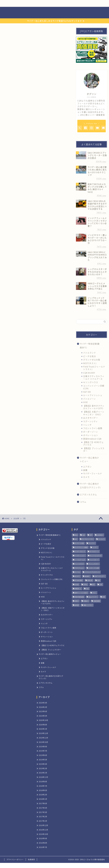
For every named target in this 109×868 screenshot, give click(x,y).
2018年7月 (43, 786)
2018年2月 (43, 795)
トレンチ (87, 425)
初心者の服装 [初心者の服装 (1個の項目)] (79, 580)
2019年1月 (43, 773)
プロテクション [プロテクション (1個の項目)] (79, 568)
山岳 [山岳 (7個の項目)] (101, 585)
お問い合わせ (69, 3)
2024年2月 (43, 707)
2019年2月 (43, 768)
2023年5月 (43, 716)
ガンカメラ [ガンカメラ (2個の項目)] (101, 539)
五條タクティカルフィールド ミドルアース (94, 377)
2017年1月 (43, 821)
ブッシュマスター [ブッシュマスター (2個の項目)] (94, 564)
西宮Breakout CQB (92, 439)
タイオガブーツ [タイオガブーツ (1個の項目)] (94, 552)
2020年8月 (43, 725)
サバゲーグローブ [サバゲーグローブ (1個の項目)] (80, 552)
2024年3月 (43, 703)
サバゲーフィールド (93, 473)
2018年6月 (43, 790)
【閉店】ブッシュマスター (94, 450)
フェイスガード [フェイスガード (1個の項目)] (94, 560)
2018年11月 (43, 777)
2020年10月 (43, 720)
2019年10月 (43, 742)
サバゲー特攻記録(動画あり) (90, 346)
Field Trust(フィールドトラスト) (94, 368)
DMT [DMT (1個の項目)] (91, 535)
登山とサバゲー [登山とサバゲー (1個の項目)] (93, 597)
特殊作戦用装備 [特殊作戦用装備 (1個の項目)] (79, 597)
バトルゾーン (89, 399)
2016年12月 (43, 825)
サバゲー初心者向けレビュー (89, 459)
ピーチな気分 (90, 356)
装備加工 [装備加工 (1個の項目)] (86, 601)
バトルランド (90, 353)
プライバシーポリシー (15, 860)
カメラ (86, 477)
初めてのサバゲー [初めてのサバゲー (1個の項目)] (100, 576)
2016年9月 (43, 838)
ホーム (12, 3)
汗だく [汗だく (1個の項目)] (94, 593)
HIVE (86, 402)
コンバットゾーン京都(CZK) (94, 387)
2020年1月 (43, 729)
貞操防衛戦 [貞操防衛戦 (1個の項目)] (97, 601)
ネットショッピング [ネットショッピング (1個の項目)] (96, 556)
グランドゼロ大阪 (92, 360)
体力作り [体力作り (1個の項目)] (77, 576)
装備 (85, 470)
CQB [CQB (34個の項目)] (83, 535)
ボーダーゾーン (91, 432)
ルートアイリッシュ (93, 395)
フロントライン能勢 (93, 428)
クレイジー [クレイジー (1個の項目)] (92, 543)
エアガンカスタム (88, 494)
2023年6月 (43, 711)
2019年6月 (43, 755)
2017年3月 (43, 812)
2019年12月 (43, 733)
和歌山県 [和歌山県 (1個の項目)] (90, 580)
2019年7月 (43, 751)
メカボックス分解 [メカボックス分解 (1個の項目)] (94, 568)
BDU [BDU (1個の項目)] (76, 535)
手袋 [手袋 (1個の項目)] (87, 589)
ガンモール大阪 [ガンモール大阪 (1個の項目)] (79, 543)
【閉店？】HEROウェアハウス (93, 443)
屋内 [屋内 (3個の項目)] (93, 585)
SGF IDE (87, 392)
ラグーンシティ (90, 421)
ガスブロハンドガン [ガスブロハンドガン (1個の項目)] (88, 539)
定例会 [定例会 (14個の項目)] (85, 585)
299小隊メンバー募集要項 (92, 115)
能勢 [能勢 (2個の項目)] (104, 597)
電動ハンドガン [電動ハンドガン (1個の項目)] (88, 605)
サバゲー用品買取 (31, 3)
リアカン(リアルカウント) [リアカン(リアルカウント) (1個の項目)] (92, 572)
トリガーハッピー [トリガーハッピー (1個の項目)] (80, 556)
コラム (83, 502)
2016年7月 (43, 847)
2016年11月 (43, 830)
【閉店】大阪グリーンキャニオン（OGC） (94, 413)
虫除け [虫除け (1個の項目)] (77, 601)
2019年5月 (43, 760)
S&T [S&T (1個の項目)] (76, 539)
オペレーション (91, 435)
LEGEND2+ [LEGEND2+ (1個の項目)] (100, 535)
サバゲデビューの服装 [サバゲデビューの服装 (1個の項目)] (81, 547)
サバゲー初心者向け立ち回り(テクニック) (90, 485)
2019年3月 (43, 764)
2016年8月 (43, 843)
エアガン (87, 467)
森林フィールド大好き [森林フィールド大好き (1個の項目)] (81, 593)
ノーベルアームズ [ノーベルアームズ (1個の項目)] (80, 560)
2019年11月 (43, 738)
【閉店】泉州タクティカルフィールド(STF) (94, 407)
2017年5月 (43, 808)
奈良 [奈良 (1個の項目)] (98, 580)
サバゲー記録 (50, 3)
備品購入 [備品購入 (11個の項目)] (87, 576)
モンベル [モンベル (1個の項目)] (77, 572)
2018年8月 (43, 782)
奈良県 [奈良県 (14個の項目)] (77, 585)
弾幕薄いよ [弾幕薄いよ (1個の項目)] (78, 589)
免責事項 (31, 860)
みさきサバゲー (91, 418)
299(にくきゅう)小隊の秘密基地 (55, 13)
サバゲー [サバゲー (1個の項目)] (95, 547)
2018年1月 (43, 799)
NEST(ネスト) (90, 363)
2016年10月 (43, 834)
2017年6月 (43, 803)
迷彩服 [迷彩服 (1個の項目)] (77, 605)
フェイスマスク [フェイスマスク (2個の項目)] (79, 564)
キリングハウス (91, 382)
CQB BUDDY (89, 373)
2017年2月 (43, 817)
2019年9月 (43, 747)
